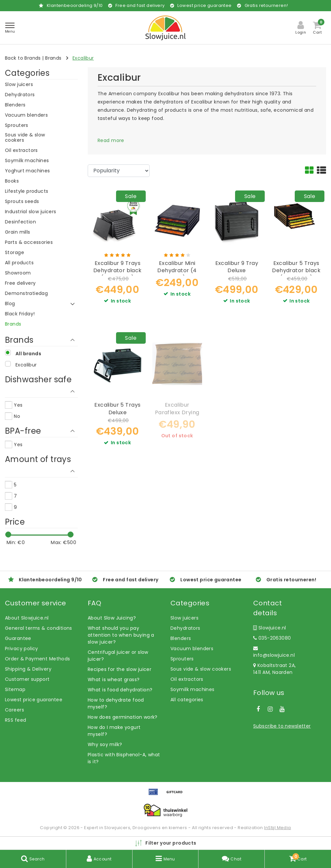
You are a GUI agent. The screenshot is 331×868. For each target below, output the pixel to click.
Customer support (27, 679)
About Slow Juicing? (112, 618)
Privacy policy (22, 649)
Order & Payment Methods (38, 659)
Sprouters (182, 659)
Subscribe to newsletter (282, 726)
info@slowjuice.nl (274, 652)
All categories (187, 700)
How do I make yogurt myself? (114, 731)
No (17, 416)
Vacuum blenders (192, 649)
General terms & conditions (39, 628)
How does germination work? (123, 717)
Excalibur (83, 58)
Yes (18, 405)
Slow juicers (184, 618)
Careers (15, 710)
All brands (28, 354)
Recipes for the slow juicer (120, 669)
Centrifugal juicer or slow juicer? (118, 656)
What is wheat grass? (114, 680)
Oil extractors (187, 679)
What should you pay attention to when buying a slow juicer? (121, 635)
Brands (53, 58)
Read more (111, 140)
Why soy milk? (105, 744)
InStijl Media (277, 828)
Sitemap (15, 689)
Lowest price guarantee (34, 700)
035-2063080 (272, 638)
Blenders (181, 638)
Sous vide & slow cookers (201, 669)
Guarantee (18, 638)
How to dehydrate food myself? (116, 703)
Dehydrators (185, 628)
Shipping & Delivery (28, 669)
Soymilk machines (193, 689)
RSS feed (15, 720)
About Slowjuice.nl (27, 618)
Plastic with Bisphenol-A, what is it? (124, 758)
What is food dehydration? (120, 690)
